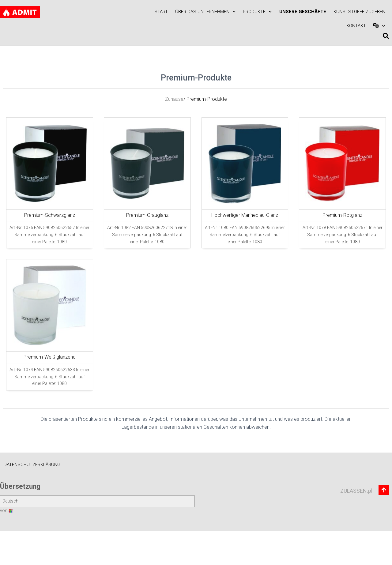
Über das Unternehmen (205, 12)
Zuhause (174, 130)
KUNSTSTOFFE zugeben (359, 12)
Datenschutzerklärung (32, 465)
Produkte (257, 12)
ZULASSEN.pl (356, 491)
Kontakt (356, 26)
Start (161, 12)
